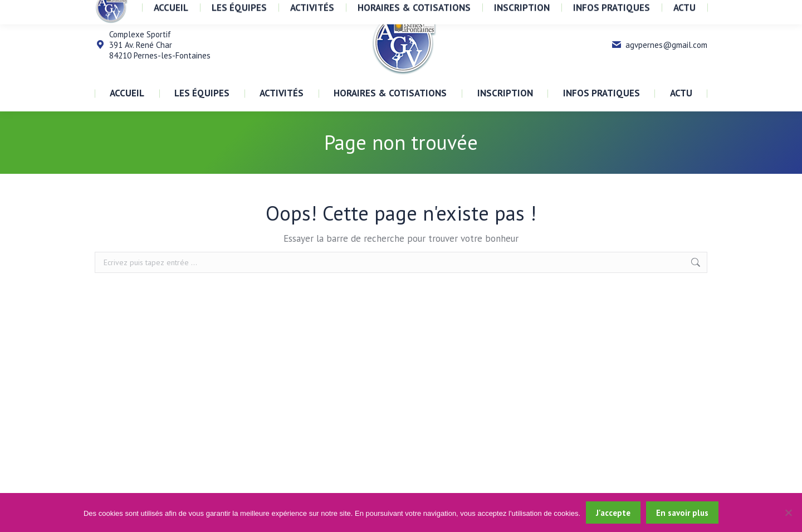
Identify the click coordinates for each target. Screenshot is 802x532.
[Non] (788, 513)
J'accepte (613, 513)
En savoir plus (682, 513)
